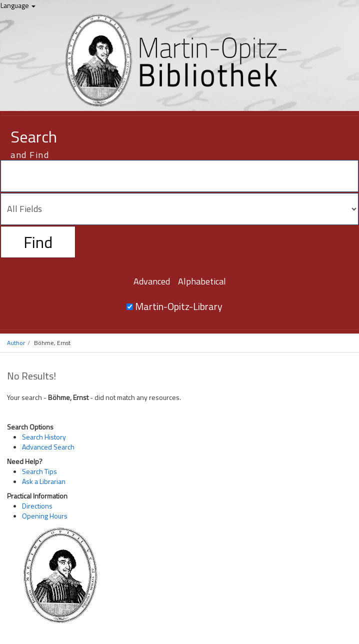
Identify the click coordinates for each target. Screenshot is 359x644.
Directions (37, 506)
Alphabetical (202, 281)
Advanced (152, 281)
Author (16, 343)
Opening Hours (45, 516)
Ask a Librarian (44, 481)
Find (38, 242)
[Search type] (179, 209)
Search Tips (39, 471)
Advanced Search (48, 447)
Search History (44, 437)
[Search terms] (179, 176)
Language (18, 5)
